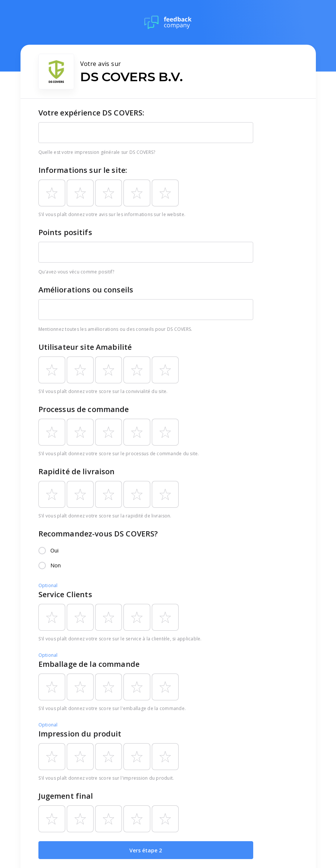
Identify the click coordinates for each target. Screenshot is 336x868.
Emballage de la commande (89, 664)
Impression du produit (80, 734)
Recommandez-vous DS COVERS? (98, 534)
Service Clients (65, 594)
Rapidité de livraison (77, 471)
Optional (48, 585)
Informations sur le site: (83, 170)
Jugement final (66, 796)
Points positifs (65, 232)
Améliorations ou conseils (86, 290)
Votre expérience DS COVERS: (92, 113)
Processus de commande (84, 409)
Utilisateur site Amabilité (85, 347)
